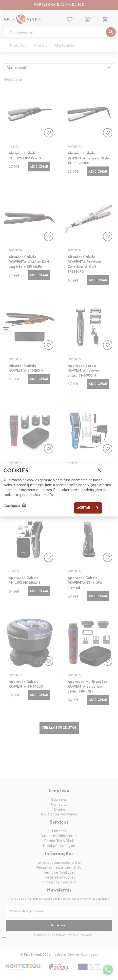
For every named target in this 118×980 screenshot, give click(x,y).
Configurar (15, 505)
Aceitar (88, 508)
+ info (48, 495)
